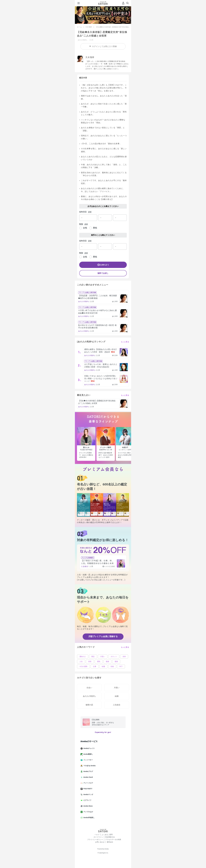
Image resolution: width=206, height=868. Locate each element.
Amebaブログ (88, 772)
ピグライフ (87, 800)
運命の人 (83, 657)
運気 (99, 662)
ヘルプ (97, 835)
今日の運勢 (83, 666)
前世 (90, 662)
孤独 (116, 662)
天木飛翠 (89, 27)
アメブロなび (88, 812)
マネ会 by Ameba (89, 766)
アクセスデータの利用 (113, 840)
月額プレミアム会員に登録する (103, 636)
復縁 (107, 662)
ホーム (79, 27)
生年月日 (83, 212)
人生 (81, 662)
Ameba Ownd (88, 777)
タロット (114, 657)
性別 (81, 224)
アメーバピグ (88, 783)
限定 (93, 657)
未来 (124, 657)
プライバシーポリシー (95, 840)
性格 (112, 666)
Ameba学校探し (89, 818)
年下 (121, 666)
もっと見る (125, 342)
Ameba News (88, 806)
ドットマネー (88, 760)
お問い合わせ (100, 842)
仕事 (95, 666)
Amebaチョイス (89, 749)
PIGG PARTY (87, 789)
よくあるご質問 (107, 835)
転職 (103, 666)
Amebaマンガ (88, 795)
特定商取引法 (110, 837)
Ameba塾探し (88, 754)
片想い (103, 657)
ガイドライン (98, 837)
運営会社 (110, 842)
